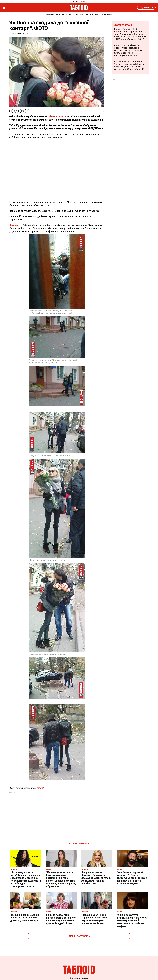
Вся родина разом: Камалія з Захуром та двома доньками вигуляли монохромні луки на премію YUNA (96, 878)
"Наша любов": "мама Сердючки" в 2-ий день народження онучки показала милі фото (94, 919)
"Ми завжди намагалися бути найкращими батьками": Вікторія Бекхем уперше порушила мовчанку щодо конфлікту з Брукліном (61, 879)
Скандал (60, 15)
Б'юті (75, 15)
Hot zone (94, 15)
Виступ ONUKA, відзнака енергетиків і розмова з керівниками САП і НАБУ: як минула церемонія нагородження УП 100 (128, 50)
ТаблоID (41, 788)
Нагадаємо (15, 225)
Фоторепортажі (123, 25)
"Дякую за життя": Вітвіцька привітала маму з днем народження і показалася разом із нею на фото (132, 921)
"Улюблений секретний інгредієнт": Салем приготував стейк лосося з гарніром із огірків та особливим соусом (132, 878)
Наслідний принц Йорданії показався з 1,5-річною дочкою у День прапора (25, 918)
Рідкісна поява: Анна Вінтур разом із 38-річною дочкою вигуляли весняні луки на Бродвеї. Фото (61, 919)
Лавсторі (84, 15)
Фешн (68, 15)
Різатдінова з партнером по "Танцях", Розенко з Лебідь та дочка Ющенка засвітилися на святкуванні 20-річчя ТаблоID (130, 65)
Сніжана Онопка (57, 117)
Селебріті (50, 15)
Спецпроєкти (106, 15)
